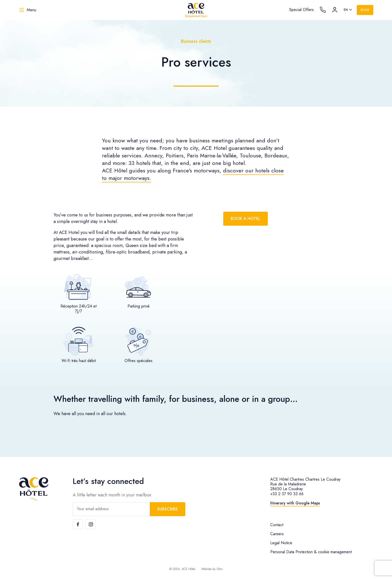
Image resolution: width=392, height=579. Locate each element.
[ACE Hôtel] (196, 10)
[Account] (335, 10)
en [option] (346, 10)
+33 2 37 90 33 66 (287, 494)
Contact (277, 525)
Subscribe (167, 509)
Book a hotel (245, 219)
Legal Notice (281, 543)
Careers (277, 534)
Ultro (219, 569)
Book (365, 10)
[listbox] (348, 10)
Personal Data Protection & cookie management (311, 552)
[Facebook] (78, 524)
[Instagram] (91, 524)
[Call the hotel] (323, 10)
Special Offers (301, 10)
